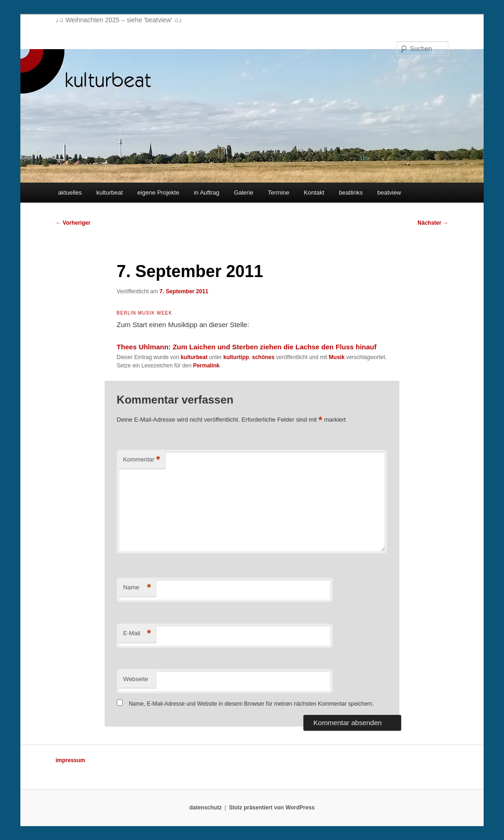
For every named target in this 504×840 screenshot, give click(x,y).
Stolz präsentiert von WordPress (272, 808)
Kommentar (142, 460)
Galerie (244, 193)
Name (137, 588)
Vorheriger (73, 223)
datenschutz (206, 808)
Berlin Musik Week (145, 313)
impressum (70, 760)
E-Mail (137, 634)
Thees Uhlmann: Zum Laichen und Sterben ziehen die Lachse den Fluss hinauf (247, 347)
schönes (263, 357)
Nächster (433, 223)
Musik (337, 357)
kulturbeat (110, 193)
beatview (389, 193)
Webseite (136, 679)
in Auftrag (206, 193)
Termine (278, 193)
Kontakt (314, 193)
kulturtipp (236, 357)
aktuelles (70, 193)
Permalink (206, 366)
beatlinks (351, 193)
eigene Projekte (158, 193)
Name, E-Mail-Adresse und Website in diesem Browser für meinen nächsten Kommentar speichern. (251, 704)
